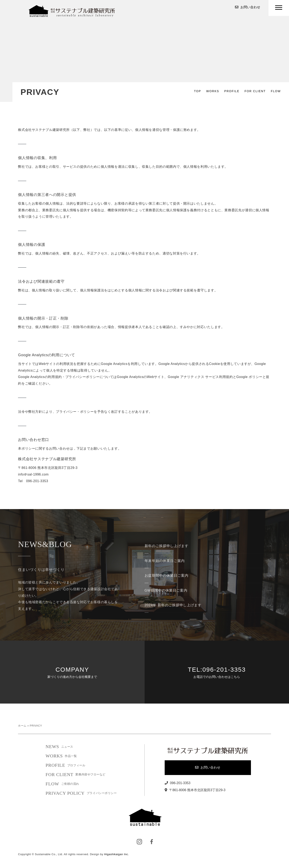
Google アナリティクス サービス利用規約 (200, 377)
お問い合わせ (248, 7)
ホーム (22, 726)
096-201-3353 (178, 783)
